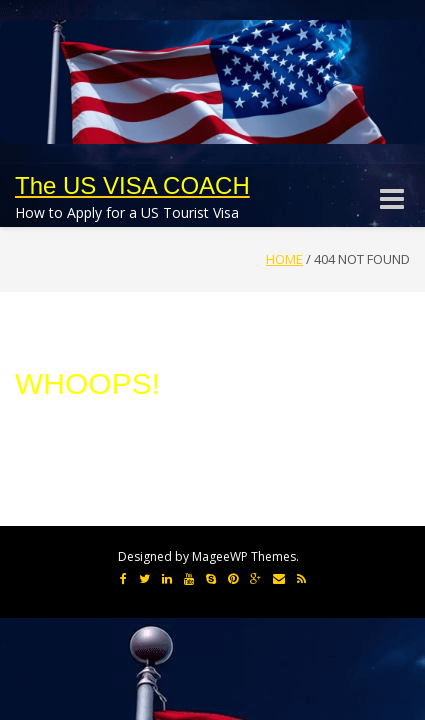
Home (284, 259)
